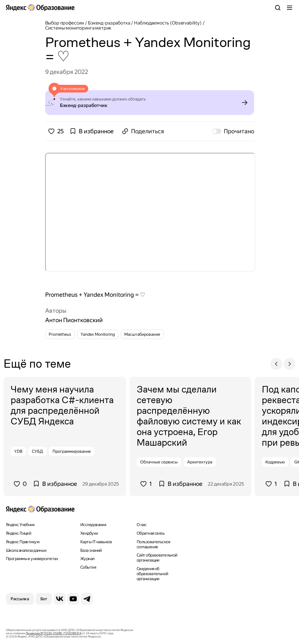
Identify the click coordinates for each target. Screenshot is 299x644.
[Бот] (44, 599)
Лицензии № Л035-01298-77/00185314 (53, 633)
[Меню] (290, 8)
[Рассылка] (20, 599)
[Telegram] (87, 599)
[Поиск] (278, 8)
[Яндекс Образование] (40, 8)
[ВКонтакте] (60, 599)
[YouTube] (73, 599)
